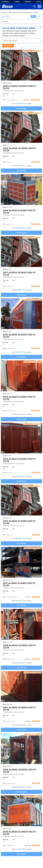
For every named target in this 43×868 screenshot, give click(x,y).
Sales (17, 2)
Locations (5, 2)
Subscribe (8, 46)
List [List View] (39, 16)
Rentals (27, 2)
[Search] (21, 21)
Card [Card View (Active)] (33, 16)
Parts (38, 2)
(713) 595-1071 (19, 104)
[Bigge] (7, 6)
